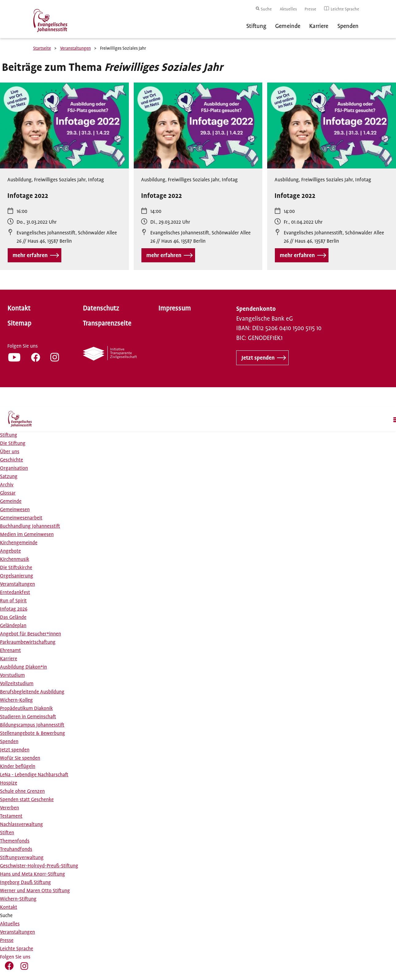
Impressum (175, 308)
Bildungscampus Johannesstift (32, 725)
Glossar (8, 493)
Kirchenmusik (15, 559)
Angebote (10, 551)
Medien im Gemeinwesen (27, 534)
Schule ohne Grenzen (22, 791)
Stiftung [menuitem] (256, 26)
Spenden (9, 742)
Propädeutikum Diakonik (26, 708)
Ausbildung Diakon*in (23, 667)
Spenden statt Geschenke (27, 800)
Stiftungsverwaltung (22, 858)
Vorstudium (12, 675)
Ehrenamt (10, 650)
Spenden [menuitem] (348, 26)
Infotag (96, 180)
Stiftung (9, 435)
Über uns (10, 452)
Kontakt (19, 308)
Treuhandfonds (16, 849)
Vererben (10, 808)
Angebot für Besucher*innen (31, 634)
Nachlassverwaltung (21, 824)
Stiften (7, 833)
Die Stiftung (13, 443)
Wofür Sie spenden (20, 758)
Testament (11, 816)
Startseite (42, 48)
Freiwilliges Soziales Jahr (60, 180)
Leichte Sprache (345, 9)
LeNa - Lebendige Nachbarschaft (34, 775)
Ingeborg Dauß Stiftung (25, 882)
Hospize (9, 783)
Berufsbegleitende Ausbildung (32, 692)
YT (14, 357)
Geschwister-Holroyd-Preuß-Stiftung (39, 866)
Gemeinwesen (15, 510)
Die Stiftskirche (16, 568)
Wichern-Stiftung (18, 899)
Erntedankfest (15, 592)
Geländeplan (13, 626)
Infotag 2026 (14, 609)
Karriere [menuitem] (319, 26)
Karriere (9, 659)
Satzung (9, 476)
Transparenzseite (107, 323)
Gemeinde (11, 501)
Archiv (7, 485)
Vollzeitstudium (17, 684)
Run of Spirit (13, 601)
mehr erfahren (30, 255)
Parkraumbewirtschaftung (28, 642)
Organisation (14, 468)
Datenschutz (101, 308)
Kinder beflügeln (18, 766)
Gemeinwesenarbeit (21, 518)
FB (36, 357)
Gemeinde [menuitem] (288, 26)
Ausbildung (19, 180)
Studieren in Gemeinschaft (28, 717)
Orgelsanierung (17, 576)
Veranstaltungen (75, 48)
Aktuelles (288, 9)
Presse (310, 9)
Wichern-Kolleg (16, 700)
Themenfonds (15, 841)
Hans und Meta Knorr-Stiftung (33, 874)
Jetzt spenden (258, 358)
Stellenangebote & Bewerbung (33, 733)
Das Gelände (13, 617)
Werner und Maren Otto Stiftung (35, 891)
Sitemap (19, 323)
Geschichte (12, 460)
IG (55, 357)
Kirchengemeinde (19, 543)
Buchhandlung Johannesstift (30, 526)
